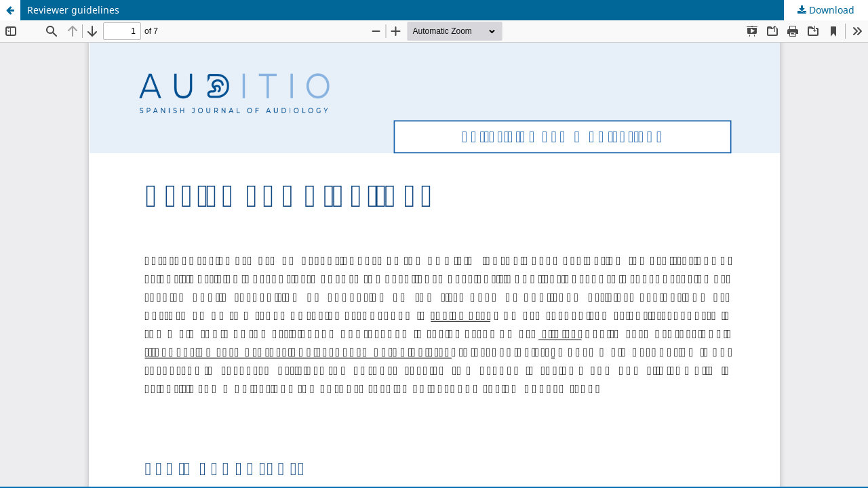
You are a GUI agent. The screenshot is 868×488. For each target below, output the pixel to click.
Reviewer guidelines (73, 10)
